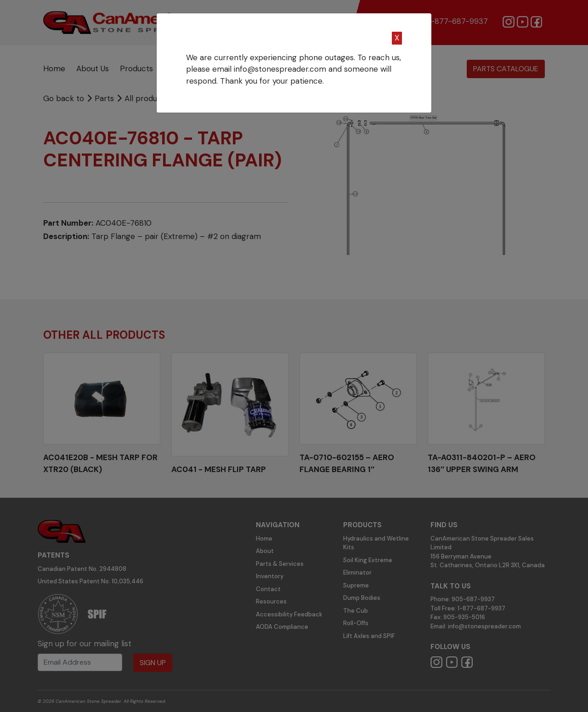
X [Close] (397, 38)
